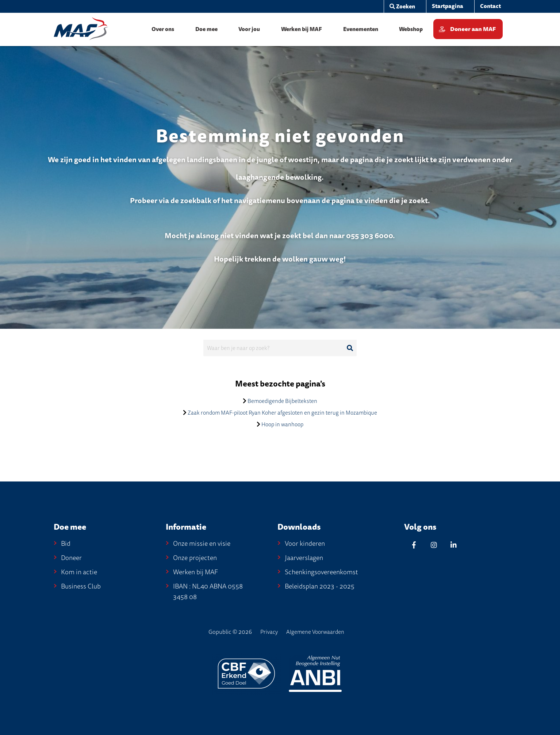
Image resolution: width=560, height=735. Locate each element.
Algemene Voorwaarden (315, 632)
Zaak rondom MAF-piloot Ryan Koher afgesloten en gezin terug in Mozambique (282, 413)
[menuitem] (447, 6)
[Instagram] (434, 545)
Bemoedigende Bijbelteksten (282, 401)
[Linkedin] (453, 545)
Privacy (269, 632)
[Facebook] (414, 545)
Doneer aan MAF (473, 29)
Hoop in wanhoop (282, 424)
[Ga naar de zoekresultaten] (350, 348)
